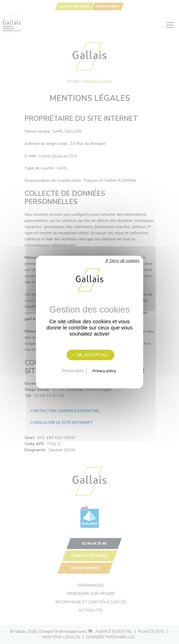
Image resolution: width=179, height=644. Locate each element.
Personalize (73, 371)
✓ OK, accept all (90, 355)
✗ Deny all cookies (122, 261)
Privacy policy (104, 371)
